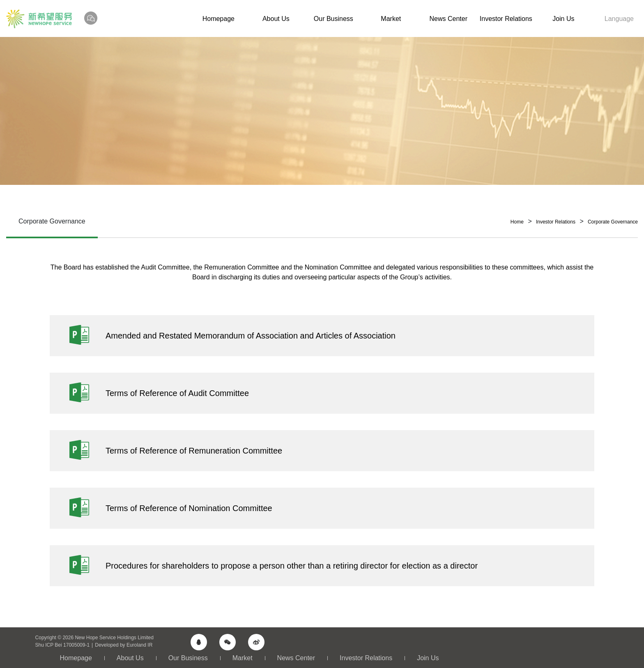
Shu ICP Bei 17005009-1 (63, 645)
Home (517, 222)
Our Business (333, 19)
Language (619, 19)
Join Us (563, 19)
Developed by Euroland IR (124, 645)
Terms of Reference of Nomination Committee (189, 508)
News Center (448, 19)
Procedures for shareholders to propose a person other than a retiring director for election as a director (292, 566)
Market (391, 19)
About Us (276, 19)
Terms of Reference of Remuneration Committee (194, 451)
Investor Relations (506, 19)
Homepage (218, 19)
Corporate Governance (613, 222)
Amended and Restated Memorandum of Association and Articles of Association (251, 336)
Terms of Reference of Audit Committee (177, 393)
